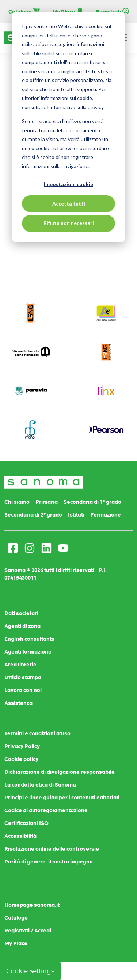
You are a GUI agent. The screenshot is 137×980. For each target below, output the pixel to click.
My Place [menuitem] (16, 943)
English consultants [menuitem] (29, 639)
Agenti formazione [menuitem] (28, 652)
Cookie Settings (30, 971)
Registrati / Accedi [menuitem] (28, 931)
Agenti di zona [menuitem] (22, 626)
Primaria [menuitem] (47, 502)
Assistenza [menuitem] (18, 703)
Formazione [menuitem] (106, 515)
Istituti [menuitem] (76, 515)
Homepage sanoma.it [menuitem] (32, 905)
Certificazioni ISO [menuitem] (26, 823)
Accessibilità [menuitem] (20, 836)
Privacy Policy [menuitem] (22, 746)
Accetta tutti (69, 204)
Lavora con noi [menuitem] (23, 690)
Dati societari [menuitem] (21, 613)
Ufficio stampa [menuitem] (23, 677)
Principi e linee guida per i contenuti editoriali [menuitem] (62, 798)
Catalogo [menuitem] (16, 918)
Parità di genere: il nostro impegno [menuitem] (49, 862)
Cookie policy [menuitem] (21, 759)
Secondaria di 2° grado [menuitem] (33, 515)
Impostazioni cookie (68, 184)
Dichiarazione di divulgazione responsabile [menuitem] (60, 772)
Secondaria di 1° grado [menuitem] (92, 502)
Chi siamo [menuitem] (17, 502)
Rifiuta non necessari (69, 223)
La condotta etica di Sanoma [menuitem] (40, 785)
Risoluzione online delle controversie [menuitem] (52, 849)
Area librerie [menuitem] (20, 665)
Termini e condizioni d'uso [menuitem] (37, 733)
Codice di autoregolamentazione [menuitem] (46, 810)
